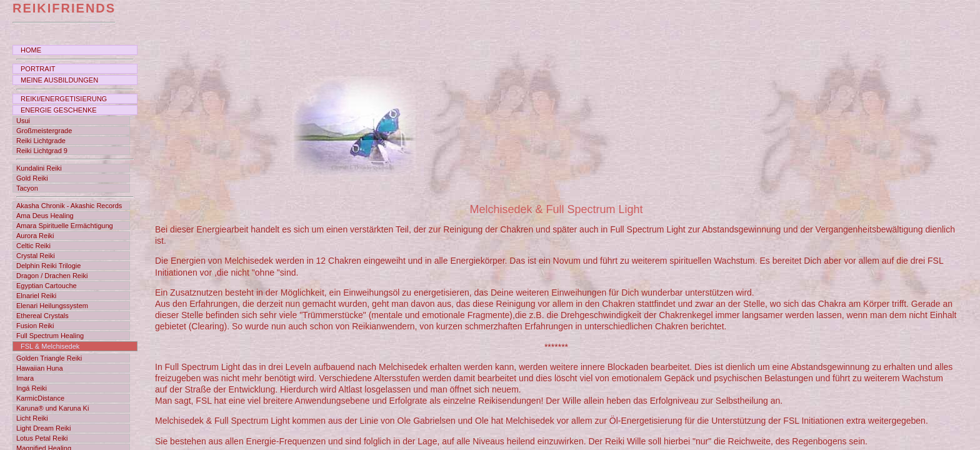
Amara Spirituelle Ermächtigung (65, 226)
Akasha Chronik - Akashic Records (69, 206)
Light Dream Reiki (43, 428)
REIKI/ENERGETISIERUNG (64, 99)
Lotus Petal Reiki (42, 438)
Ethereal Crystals (42, 316)
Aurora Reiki (35, 236)
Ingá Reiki (32, 388)
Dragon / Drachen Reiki (52, 276)
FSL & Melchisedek (50, 346)
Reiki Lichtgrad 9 (42, 151)
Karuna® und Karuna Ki (52, 408)
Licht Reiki (32, 418)
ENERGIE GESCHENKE (59, 110)
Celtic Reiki (33, 246)
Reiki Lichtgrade (41, 141)
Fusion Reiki (35, 326)
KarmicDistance (40, 398)
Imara (25, 378)
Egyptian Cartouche (47, 286)
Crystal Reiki (36, 256)
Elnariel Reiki (36, 296)
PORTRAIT (38, 69)
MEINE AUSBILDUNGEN (59, 80)
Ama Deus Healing (45, 216)
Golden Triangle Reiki (49, 358)
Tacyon (27, 188)
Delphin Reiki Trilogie (48, 266)
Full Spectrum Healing (50, 336)
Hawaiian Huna (40, 368)
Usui (23, 121)
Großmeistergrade (44, 131)
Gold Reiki (32, 178)
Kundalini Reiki (39, 168)
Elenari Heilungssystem (52, 306)
